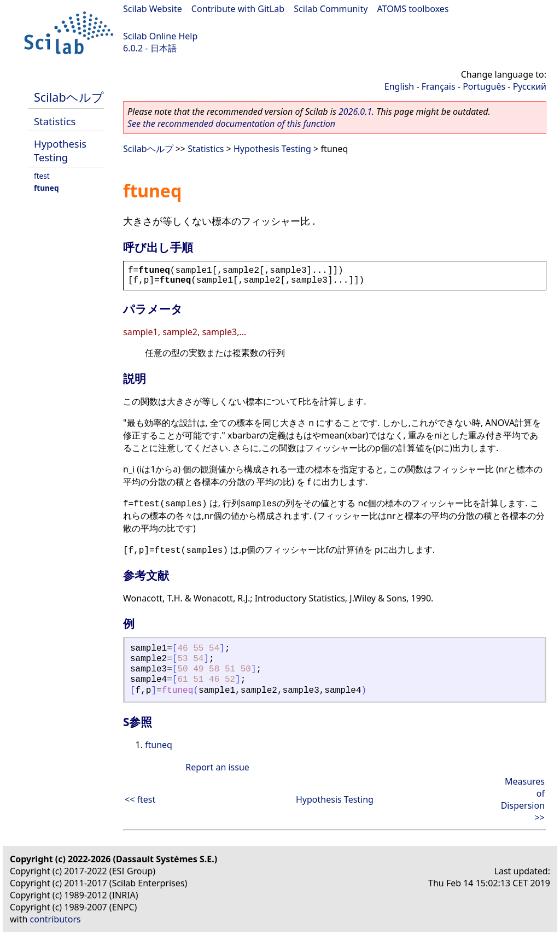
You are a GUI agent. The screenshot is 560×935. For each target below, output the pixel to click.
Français (439, 86)
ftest (42, 176)
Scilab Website (153, 9)
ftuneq (46, 188)
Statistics (55, 121)
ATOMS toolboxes (413, 9)
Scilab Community (331, 9)
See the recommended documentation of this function (231, 124)
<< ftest (140, 799)
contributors (56, 919)
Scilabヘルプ (69, 97)
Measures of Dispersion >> (523, 799)
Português (484, 86)
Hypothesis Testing (60, 150)
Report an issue (217, 767)
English (399, 86)
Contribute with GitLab (238, 9)
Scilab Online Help (160, 36)
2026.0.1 (355, 112)
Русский (530, 86)
